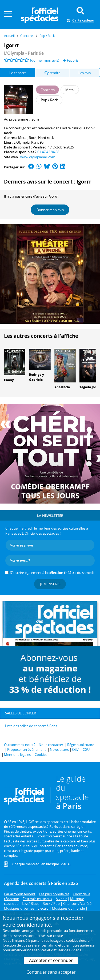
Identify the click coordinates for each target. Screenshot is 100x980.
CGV (75, 749)
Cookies (41, 755)
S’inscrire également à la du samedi (52, 573)
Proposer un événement (27, 749)
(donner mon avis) (45, 60)
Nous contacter (51, 745)
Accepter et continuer (51, 960)
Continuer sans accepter (51, 972)
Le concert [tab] (18, 73)
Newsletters (59, 749)
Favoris (71, 60)
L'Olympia (22, 142)
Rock (33, 138)
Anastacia (62, 387)
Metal (23, 138)
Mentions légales (17, 755)
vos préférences (34, 945)
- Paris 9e (24, 53)
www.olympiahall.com (38, 157)
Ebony (9, 380)
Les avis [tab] (85, 73)
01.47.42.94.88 (48, 152)
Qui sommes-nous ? (20, 745)
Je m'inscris (50, 584)
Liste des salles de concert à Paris (31, 726)
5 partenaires (39, 940)
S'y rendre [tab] (52, 73)
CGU (86, 749)
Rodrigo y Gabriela (37, 377)
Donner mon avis (50, 210)
